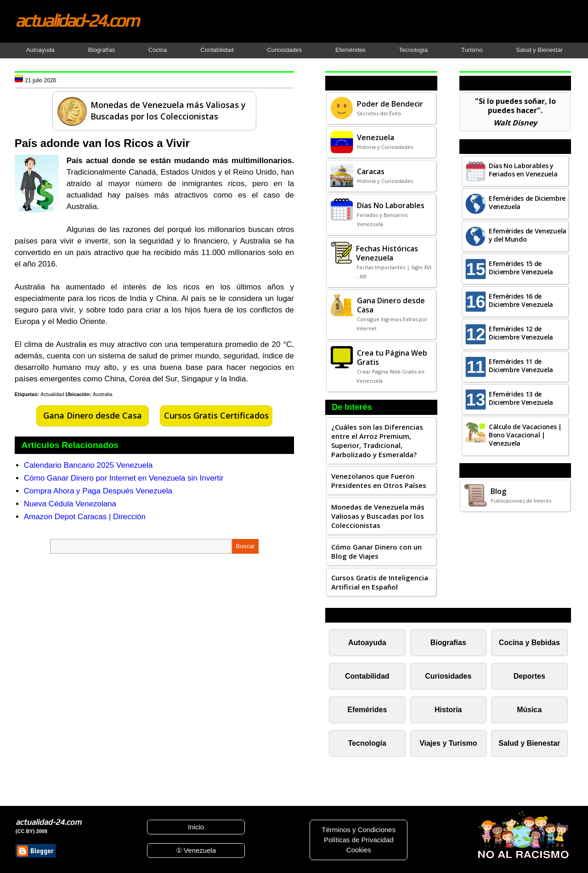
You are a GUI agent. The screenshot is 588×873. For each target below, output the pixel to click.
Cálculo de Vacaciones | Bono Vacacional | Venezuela (525, 435)
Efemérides (351, 50)
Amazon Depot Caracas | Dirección (85, 517)
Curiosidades (284, 50)
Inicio (196, 827)
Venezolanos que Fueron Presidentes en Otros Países (379, 481)
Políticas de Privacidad (359, 840)
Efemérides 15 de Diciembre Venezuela (521, 268)
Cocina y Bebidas (529, 643)
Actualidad (52, 394)
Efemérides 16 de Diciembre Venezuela (521, 300)
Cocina (158, 50)
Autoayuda (40, 50)
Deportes (529, 676)
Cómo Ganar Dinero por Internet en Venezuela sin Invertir (124, 478)
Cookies (359, 850)
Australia (103, 394)
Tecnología (413, 50)
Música (529, 710)
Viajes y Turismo (448, 743)
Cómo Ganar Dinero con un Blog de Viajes (376, 551)
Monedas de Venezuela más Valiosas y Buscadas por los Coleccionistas (378, 516)
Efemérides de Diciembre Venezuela (527, 202)
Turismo (472, 50)
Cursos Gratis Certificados (216, 415)
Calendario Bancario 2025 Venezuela (88, 465)
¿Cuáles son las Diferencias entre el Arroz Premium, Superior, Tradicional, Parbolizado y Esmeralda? (377, 441)
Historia (448, 710)
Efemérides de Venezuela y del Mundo (528, 235)
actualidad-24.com (77, 20)
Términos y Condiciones (359, 830)
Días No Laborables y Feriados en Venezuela (523, 170)
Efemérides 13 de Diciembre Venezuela (521, 398)
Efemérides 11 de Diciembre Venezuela (521, 366)
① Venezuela (196, 850)
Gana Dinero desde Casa (93, 415)
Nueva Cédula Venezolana (70, 504)
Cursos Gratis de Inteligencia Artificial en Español (380, 582)
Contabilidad (217, 50)
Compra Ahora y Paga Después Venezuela (98, 491)
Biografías (102, 50)
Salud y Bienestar (539, 50)
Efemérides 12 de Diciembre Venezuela (521, 333)
